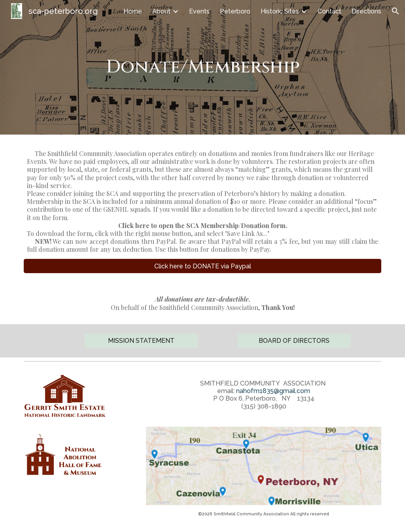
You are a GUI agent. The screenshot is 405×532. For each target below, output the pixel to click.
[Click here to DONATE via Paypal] (203, 266)
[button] (396, 11)
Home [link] (133, 11)
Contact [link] (329, 11)
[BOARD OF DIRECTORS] (294, 341)
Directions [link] (366, 11)
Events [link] (199, 11)
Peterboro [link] (235, 11)
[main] (203, 67)
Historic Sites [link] (280, 11)
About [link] (161, 11)
